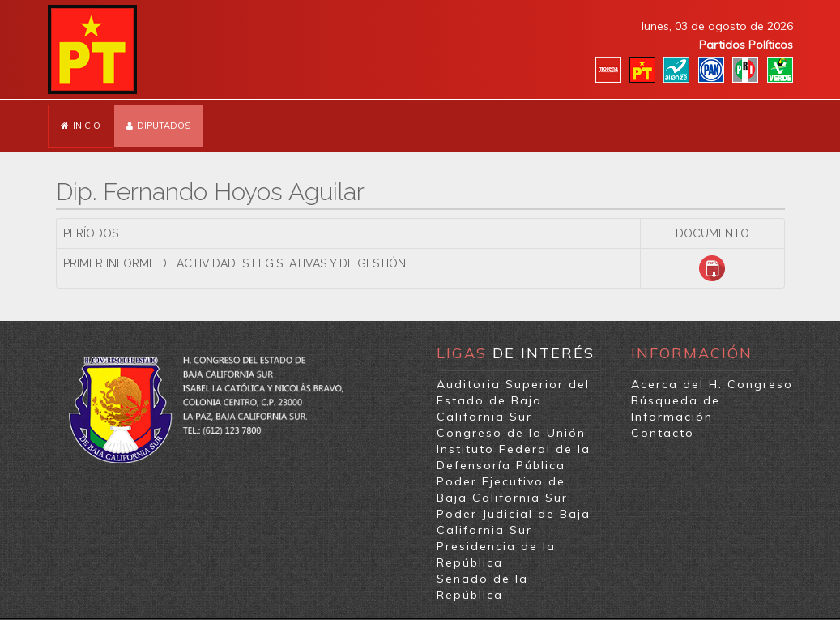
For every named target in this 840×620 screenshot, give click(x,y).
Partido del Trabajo (92, 49)
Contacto (663, 433)
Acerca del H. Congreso (712, 384)
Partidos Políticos (746, 45)
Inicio (87, 126)
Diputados (164, 126)
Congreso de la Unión (511, 433)
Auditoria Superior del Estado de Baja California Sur (513, 400)
